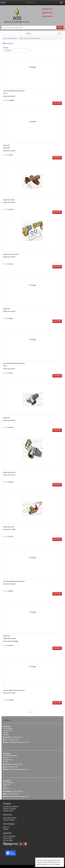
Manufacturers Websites (11, 807)
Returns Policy (8, 838)
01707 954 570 (47, 16)
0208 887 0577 (47, 9)
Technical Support (9, 820)
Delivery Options (8, 811)
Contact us (7, 720)
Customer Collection (10, 809)
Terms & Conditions (9, 836)
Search (60, 27)
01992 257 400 (47, 13)
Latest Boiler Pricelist (10, 818)
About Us (6, 827)
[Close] (62, 860)
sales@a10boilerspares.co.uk (19, 742)
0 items (32, 3)
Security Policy (8, 840)
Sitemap (6, 829)
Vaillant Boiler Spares (10, 38)
